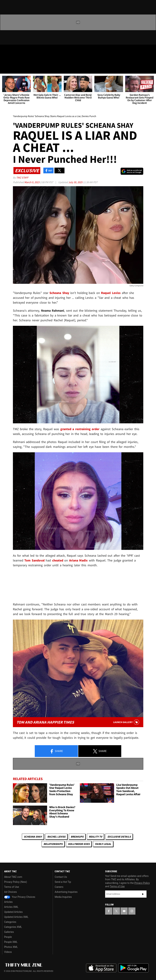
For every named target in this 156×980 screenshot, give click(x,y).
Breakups (77, 837)
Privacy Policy (142, 883)
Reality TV (95, 837)
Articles (8, 902)
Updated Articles (13, 912)
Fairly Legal (103, 844)
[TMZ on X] (14, 50)
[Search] (151, 69)
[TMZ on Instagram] (32, 50)
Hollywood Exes (79, 844)
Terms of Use (12, 887)
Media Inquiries (63, 897)
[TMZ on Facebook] (6, 50)
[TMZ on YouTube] (124, 911)
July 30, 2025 (76, 182)
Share (56, 751)
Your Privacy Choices (20, 897)
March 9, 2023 (32, 182)
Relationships (53, 844)
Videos (8, 952)
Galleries (9, 932)
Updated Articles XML (16, 917)
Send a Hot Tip (63, 882)
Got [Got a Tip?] (12, 60)
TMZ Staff (22, 178)
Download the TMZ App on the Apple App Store (101, 968)
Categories (10, 922)
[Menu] (5, 69)
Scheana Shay (33, 837)
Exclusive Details (119, 837)
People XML (11, 942)
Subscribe (143, 894)
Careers (59, 887)
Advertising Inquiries (66, 892)
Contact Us (61, 877)
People (8, 937)
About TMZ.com (13, 877)
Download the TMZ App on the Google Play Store (133, 968)
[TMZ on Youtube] (23, 50)
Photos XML (11, 947)
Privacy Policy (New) (15, 882)
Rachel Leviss (56, 837)
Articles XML (11, 907)
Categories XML (13, 927)
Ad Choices (10, 892)
